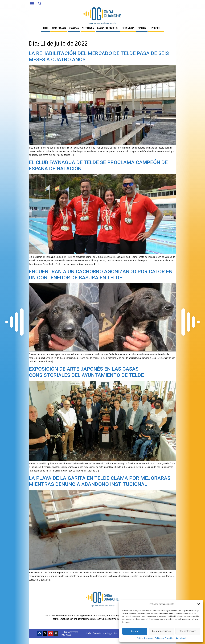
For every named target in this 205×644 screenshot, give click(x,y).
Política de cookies (145, 638)
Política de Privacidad (165, 638)
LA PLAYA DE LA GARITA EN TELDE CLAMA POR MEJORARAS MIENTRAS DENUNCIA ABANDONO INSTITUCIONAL (100, 481)
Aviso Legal (181, 638)
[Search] (40, 3)
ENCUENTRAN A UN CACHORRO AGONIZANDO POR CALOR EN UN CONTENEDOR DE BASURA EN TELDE (101, 275)
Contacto (97, 633)
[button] (199, 604)
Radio (89, 633)
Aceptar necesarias (161, 631)
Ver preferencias (188, 631)
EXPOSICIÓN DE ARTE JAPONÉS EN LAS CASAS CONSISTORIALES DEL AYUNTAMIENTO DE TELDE (86, 372)
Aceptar (135, 631)
